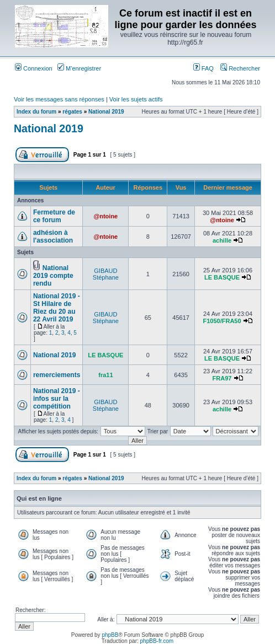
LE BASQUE (222, 277)
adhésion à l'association (53, 237)
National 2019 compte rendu (53, 276)
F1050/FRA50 (222, 321)
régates (72, 112)
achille (222, 240)
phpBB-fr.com (157, 641)
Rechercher (240, 68)
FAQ (203, 68)
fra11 (105, 375)
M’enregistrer (79, 68)
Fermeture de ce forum (54, 216)
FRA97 (222, 378)
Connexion (34, 68)
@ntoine (106, 216)
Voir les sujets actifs (136, 99)
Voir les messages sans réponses (59, 99)
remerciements (57, 375)
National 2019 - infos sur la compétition (57, 399)
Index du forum (36, 112)
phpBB (110, 635)
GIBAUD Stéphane (106, 274)
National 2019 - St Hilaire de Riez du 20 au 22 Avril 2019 (57, 308)
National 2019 (106, 112)
